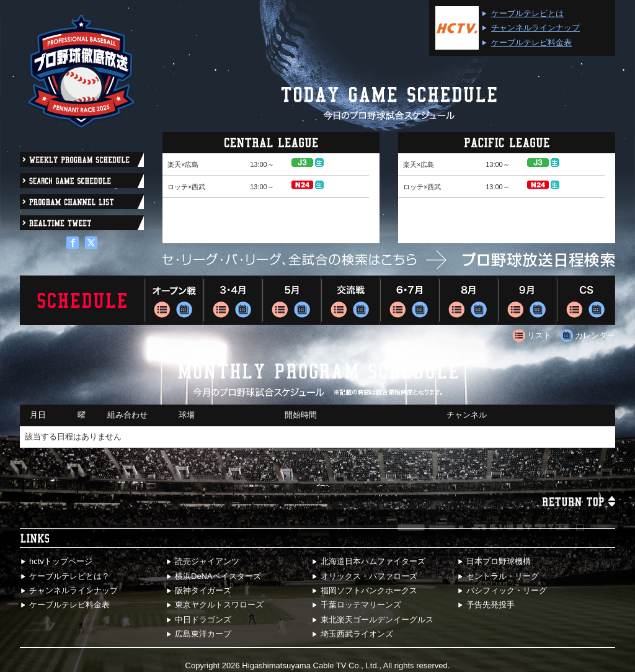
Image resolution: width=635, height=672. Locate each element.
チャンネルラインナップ (535, 28)
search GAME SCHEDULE (82, 181)
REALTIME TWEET (82, 223)
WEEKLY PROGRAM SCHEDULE (82, 159)
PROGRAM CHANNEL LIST (82, 202)
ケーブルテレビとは (527, 13)
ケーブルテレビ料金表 (531, 43)
